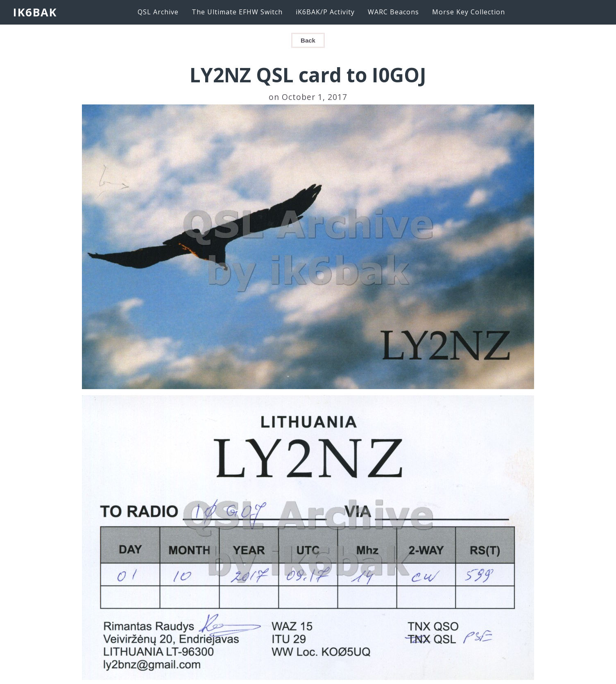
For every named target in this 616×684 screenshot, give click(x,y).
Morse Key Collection (469, 12)
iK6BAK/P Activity (325, 12)
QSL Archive (158, 12)
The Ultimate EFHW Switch (237, 12)
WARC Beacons (393, 12)
